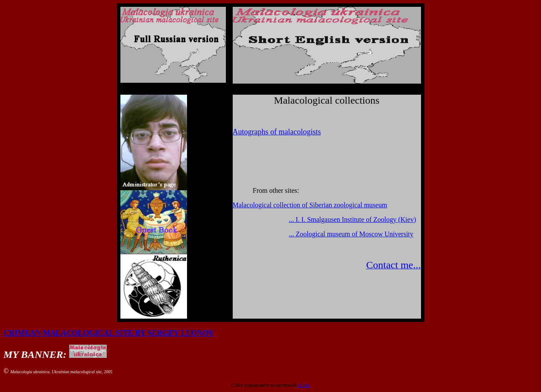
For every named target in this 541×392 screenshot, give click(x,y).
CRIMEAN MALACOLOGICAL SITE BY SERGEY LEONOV (109, 333)
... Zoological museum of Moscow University (351, 234)
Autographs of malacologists (277, 132)
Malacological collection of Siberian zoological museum (310, 205)
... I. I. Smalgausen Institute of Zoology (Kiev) (353, 219)
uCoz (304, 385)
